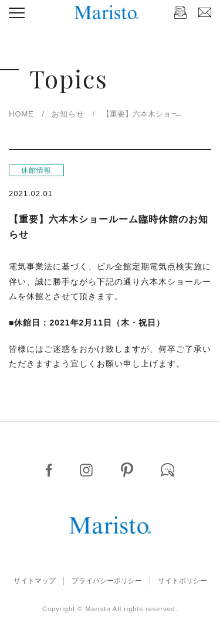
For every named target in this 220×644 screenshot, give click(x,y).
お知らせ (68, 114)
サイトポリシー (182, 581)
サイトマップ (35, 581)
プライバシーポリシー (107, 581)
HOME (21, 114)
